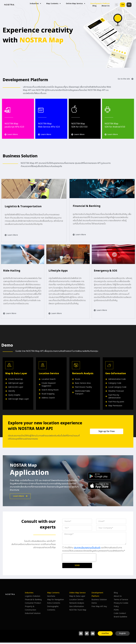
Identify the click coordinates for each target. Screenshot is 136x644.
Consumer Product (33, 603)
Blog (94, 6)
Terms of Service (121, 600)
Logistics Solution (33, 596)
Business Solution (99, 600)
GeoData (51, 596)
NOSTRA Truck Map (78, 610)
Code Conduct (120, 613)
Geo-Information (77, 606)
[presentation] (79, 558)
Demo (94, 603)
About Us (106, 6)
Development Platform (100, 4)
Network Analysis (77, 603)
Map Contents (54, 4)
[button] (117, 5)
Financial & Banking (33, 600)
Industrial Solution (33, 613)
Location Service (76, 600)
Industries (35, 4)
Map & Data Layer (77, 596)
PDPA (116, 610)
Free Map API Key (99, 606)
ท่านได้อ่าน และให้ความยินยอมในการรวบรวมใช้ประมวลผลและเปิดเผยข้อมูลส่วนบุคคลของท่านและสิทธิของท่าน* (94, 549)
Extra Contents (54, 603)
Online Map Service (76, 4)
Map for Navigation (55, 600)
